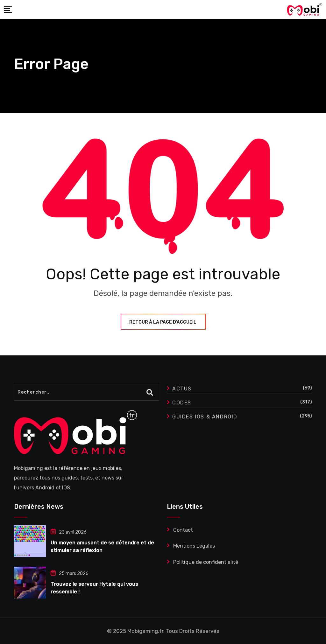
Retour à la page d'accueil (163, 322)
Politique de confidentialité (206, 562)
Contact (183, 530)
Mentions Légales (194, 546)
